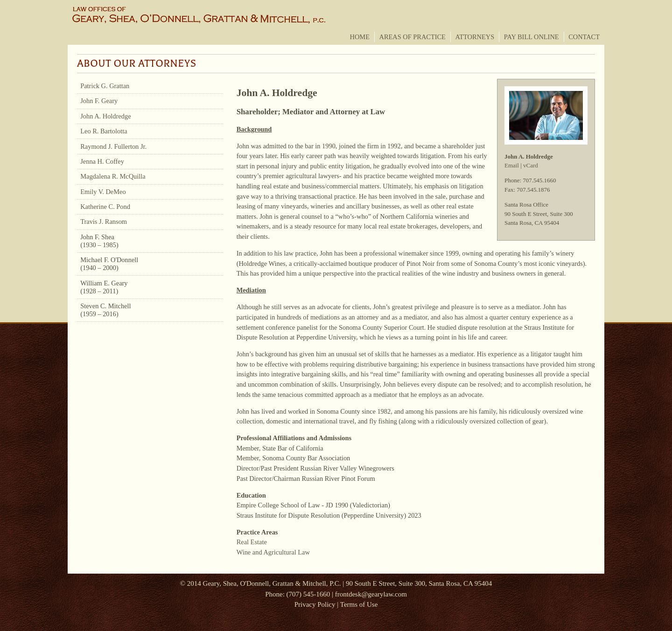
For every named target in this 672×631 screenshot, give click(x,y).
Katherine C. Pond (105, 207)
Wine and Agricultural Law (273, 552)
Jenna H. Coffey (102, 161)
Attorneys (475, 37)
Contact (584, 37)
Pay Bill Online (532, 37)
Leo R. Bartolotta (104, 131)
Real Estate (252, 542)
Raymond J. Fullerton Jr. (113, 146)
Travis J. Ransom (104, 222)
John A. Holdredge (105, 116)
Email (512, 165)
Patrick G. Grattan (105, 86)
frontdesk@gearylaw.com (371, 594)
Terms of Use (359, 604)
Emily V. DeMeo (103, 192)
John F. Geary (99, 101)
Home (360, 37)
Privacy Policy (315, 604)
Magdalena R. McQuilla (113, 176)
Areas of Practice (413, 37)
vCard (531, 165)
